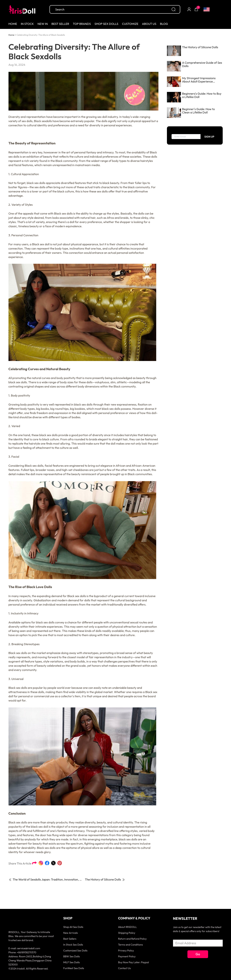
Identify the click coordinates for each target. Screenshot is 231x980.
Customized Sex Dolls (75, 951)
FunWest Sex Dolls (74, 968)
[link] (11, 35)
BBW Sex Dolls (72, 956)
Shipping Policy (127, 933)
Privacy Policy (126, 951)
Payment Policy (127, 956)
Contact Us (124, 968)
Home (11, 35)
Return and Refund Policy (132, 939)
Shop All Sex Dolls (73, 927)
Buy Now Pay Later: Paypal (134, 962)
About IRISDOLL (128, 927)
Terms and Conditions (131, 945)
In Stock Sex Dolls (73, 945)
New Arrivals (71, 933)
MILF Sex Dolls (72, 962)
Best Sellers (70, 939)
